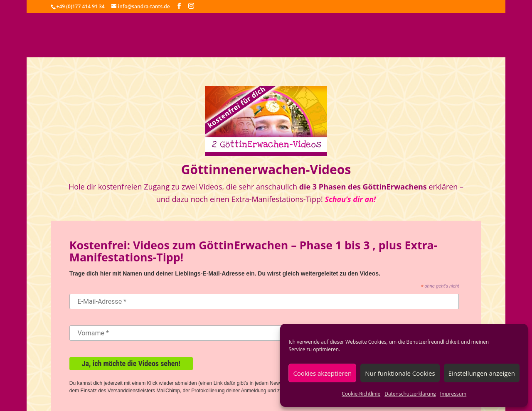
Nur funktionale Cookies (400, 373)
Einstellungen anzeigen (482, 373)
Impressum (453, 394)
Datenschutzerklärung (410, 394)
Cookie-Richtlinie (361, 394)
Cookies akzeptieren (322, 373)
